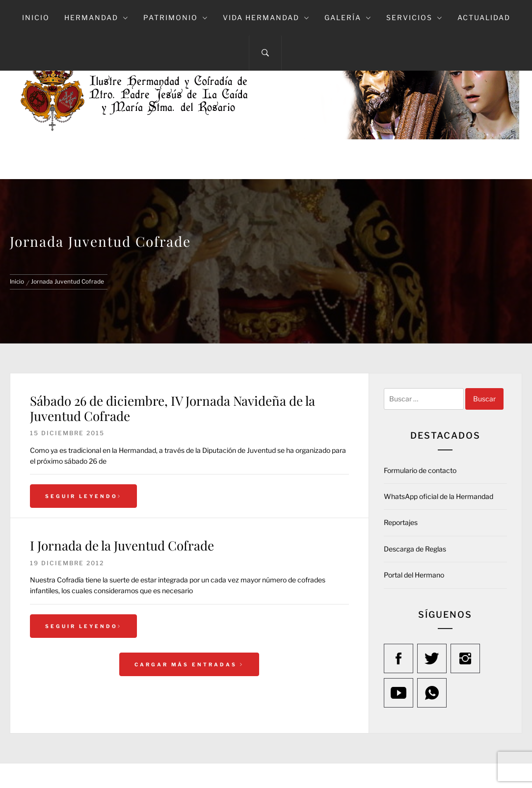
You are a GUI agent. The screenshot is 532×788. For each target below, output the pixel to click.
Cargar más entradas (189, 664)
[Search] (265, 53)
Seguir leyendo (83, 496)
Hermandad (96, 17)
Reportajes (401, 522)
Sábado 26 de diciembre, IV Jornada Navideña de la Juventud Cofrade (173, 408)
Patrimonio (176, 17)
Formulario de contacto (420, 470)
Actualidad (484, 17)
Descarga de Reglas (415, 549)
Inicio (36, 17)
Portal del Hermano (414, 575)
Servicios (414, 17)
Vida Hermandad (266, 17)
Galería (348, 17)
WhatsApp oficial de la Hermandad (439, 496)
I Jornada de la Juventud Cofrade (122, 545)
